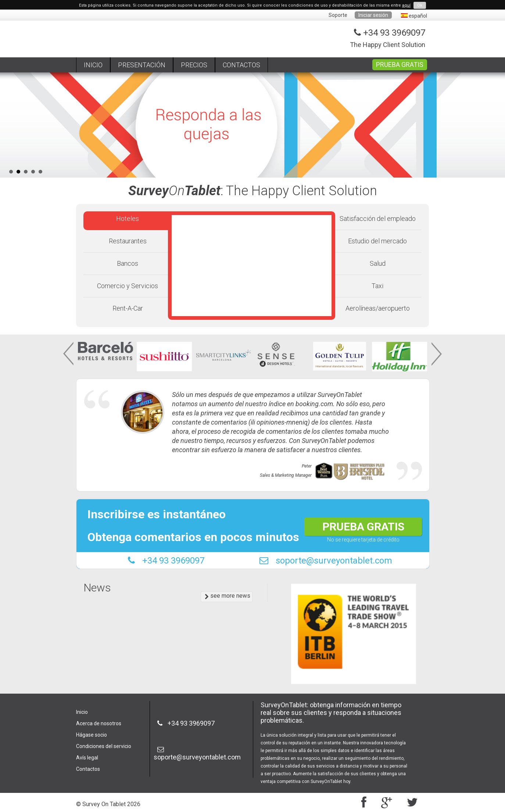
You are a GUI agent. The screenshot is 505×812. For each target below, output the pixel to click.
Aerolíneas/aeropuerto (378, 308)
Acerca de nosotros (99, 723)
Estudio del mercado (377, 241)
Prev (69, 354)
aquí (406, 5)
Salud (378, 263)
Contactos (88, 769)
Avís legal (87, 758)
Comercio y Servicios (128, 286)
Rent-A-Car (128, 308)
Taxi (377, 286)
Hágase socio (92, 735)
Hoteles (128, 219)
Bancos (128, 263)
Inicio (82, 712)
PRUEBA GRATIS (400, 65)
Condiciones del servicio (104, 746)
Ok (420, 5)
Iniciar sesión (373, 15)
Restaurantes (128, 241)
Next (436, 354)
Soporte (338, 15)
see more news (228, 596)
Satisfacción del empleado (378, 219)
